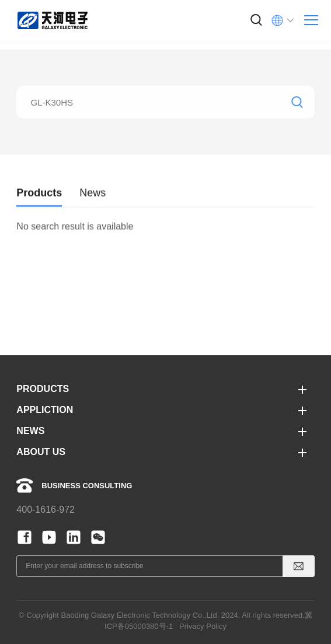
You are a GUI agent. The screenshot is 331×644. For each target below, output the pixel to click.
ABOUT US (41, 452)
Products (39, 198)
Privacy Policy (203, 626)
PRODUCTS (43, 389)
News (93, 198)
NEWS (30, 431)
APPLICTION (45, 410)
